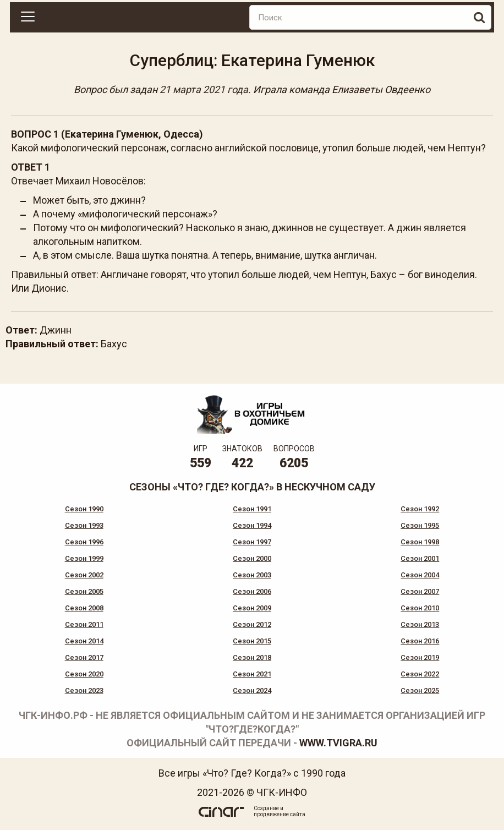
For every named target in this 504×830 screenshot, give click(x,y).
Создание (266, 808)
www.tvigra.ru (338, 743)
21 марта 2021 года (204, 89)
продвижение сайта (280, 814)
